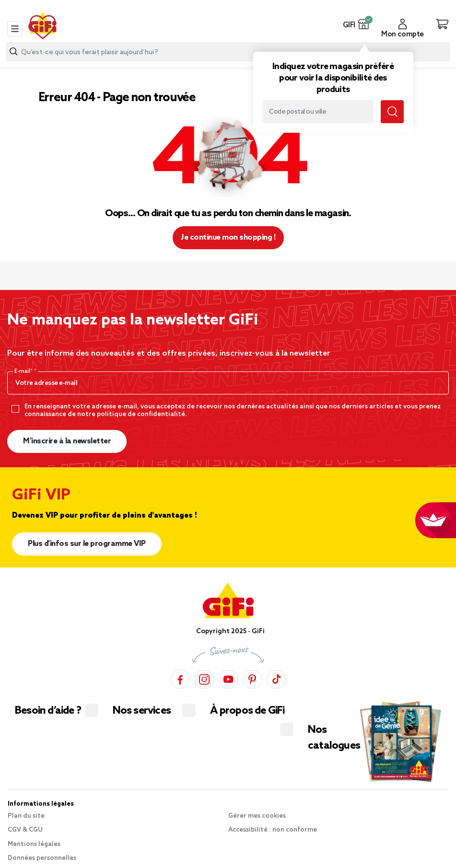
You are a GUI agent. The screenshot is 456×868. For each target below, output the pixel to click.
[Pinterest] (252, 678)
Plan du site (26, 816)
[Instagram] (204, 678)
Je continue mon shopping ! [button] (228, 237)
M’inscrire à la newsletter (67, 441)
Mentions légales (34, 844)
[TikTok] (276, 678)
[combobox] (228, 52)
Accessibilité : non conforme (273, 830)
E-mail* (24, 371)
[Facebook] (180, 678)
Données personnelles (42, 858)
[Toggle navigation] (15, 29)
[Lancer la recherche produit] (13, 52)
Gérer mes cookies (257, 816)
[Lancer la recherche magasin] (392, 112)
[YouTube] (228, 678)
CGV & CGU (25, 830)
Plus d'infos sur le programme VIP (87, 544)
